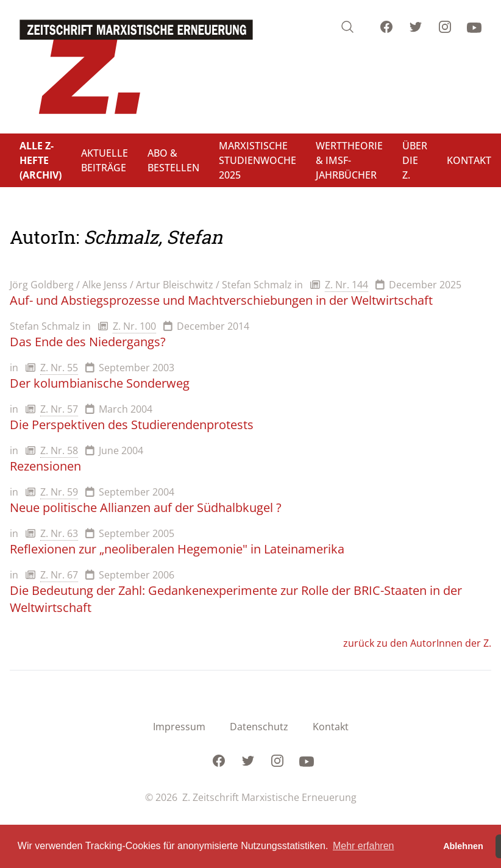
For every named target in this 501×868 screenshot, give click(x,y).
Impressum (179, 727)
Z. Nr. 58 (59, 450)
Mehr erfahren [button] (364, 846)
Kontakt (331, 727)
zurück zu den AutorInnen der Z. (417, 643)
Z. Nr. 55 (59, 368)
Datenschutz (259, 727)
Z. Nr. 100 (134, 326)
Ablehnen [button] (463, 846)
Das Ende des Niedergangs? (88, 342)
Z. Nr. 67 (59, 575)
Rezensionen (45, 466)
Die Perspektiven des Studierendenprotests (132, 425)
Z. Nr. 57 (59, 409)
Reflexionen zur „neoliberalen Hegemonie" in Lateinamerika (177, 549)
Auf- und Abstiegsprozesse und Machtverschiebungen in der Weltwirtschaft (221, 300)
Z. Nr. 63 (59, 533)
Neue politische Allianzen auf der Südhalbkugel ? (146, 507)
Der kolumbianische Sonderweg (100, 383)
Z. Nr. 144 (346, 285)
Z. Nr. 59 (59, 492)
